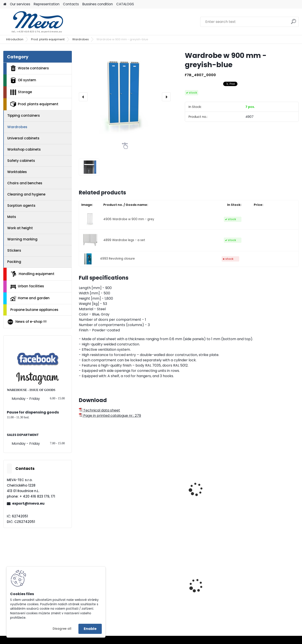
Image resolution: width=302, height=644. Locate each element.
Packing (14, 262)
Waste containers (30, 68)
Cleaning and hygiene (26, 194)
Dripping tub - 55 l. (154, 592)
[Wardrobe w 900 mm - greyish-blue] (125, 97)
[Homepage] (5, 4)
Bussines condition (98, 4)
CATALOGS (125, 4)
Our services (20, 4)
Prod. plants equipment (48, 39)
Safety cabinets (21, 161)
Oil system (23, 80)
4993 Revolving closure (117, 259)
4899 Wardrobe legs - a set (124, 240)
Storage (21, 92)
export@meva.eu (28, 503)
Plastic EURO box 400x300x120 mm (264, 594)
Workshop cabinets (24, 149)
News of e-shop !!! (27, 322)
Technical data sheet (99, 410)
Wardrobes (81, 39)
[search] (294, 23)
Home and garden (30, 298)
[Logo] (34, 22)
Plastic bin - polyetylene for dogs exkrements (214, 594)
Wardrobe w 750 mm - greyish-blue (101, 501)
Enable (90, 629)
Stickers (14, 250)
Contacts (71, 4)
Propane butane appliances (34, 310)
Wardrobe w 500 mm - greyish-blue (213, 501)
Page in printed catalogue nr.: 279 (110, 416)
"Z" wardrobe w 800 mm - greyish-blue (271, 501)
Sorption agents (21, 206)
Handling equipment (32, 274)
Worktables (17, 172)
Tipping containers (24, 115)
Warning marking (22, 239)
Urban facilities (27, 286)
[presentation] (83, 97)
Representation (47, 4)
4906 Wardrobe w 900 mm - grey (129, 219)
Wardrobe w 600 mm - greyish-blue (157, 501)
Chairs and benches (25, 183)
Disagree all (62, 629)
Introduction (15, 39)
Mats (12, 217)
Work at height (20, 228)
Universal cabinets (23, 138)
